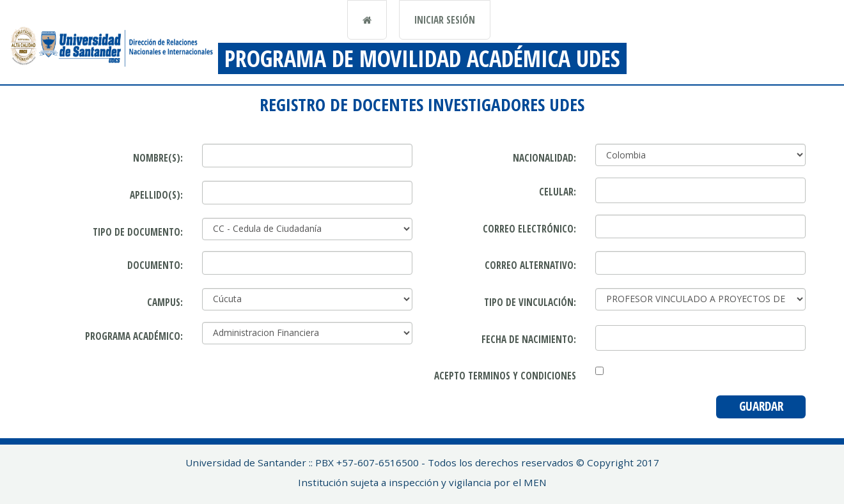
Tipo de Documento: (138, 232)
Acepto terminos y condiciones (505, 376)
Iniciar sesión (445, 20)
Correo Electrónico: (529, 229)
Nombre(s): (158, 158)
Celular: (558, 192)
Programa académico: (134, 336)
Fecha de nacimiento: (529, 339)
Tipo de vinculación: (530, 302)
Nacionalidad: (544, 158)
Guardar (761, 406)
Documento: (155, 265)
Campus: (165, 302)
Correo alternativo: (530, 265)
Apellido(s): (156, 195)
